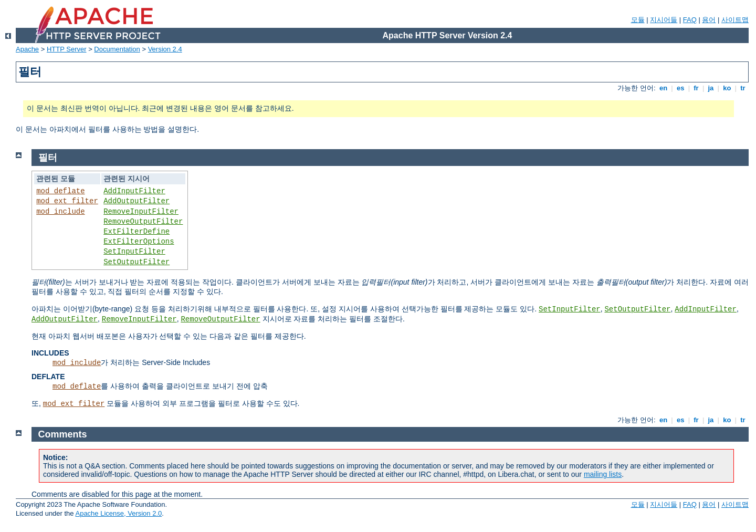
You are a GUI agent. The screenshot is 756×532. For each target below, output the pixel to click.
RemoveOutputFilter (143, 222)
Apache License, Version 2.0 (118, 513)
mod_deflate (60, 191)
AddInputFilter (134, 191)
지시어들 (664, 20)
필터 (48, 158)
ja (711, 88)
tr (743, 88)
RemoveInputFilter (141, 212)
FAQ (690, 20)
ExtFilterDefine (136, 232)
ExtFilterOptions (139, 242)
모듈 (638, 20)
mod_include (60, 212)
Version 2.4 (165, 49)
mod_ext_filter (67, 201)
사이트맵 (735, 20)
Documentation (117, 49)
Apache (27, 49)
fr (696, 88)
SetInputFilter (134, 252)
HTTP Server (67, 49)
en (663, 88)
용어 (709, 20)
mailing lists (603, 474)
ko (727, 88)
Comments (63, 434)
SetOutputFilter (136, 262)
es (680, 88)
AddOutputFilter (136, 201)
